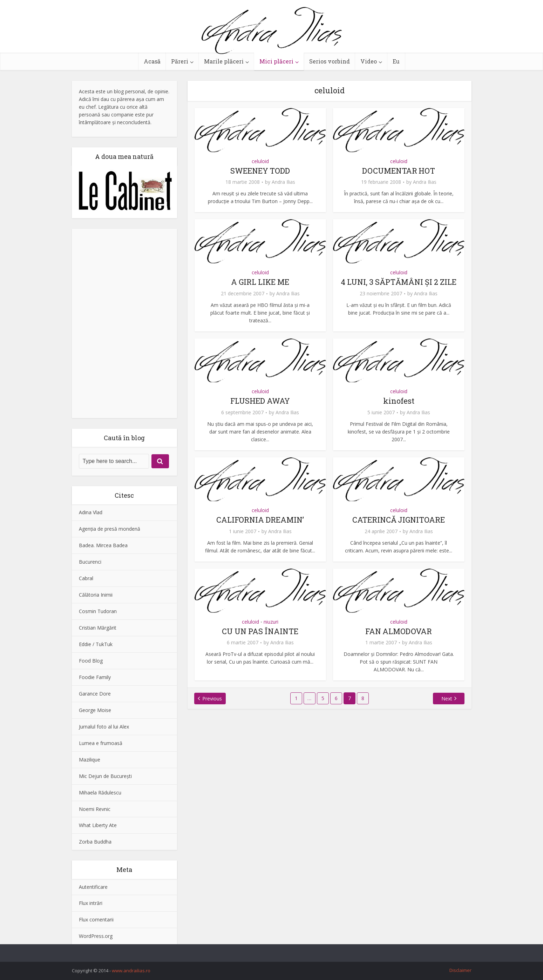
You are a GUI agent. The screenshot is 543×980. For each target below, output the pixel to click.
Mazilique (90, 760)
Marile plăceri (224, 61)
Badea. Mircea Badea (103, 545)
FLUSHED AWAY (260, 401)
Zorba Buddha (95, 842)
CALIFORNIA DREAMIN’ (260, 520)
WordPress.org (96, 936)
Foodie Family (95, 677)
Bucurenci (90, 562)
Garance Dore (95, 694)
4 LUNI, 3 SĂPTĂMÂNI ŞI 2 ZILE (399, 282)
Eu (396, 61)
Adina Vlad (91, 512)
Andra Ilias (283, 182)
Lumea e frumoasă (101, 743)
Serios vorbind (330, 61)
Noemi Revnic (95, 809)
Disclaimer (460, 970)
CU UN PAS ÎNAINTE (260, 631)
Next (446, 699)
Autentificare (93, 887)
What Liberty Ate (98, 825)
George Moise (95, 710)
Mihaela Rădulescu (100, 793)
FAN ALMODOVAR (399, 631)
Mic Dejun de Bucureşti (105, 776)
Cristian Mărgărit (98, 628)
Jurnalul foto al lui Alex (104, 727)
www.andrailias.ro (131, 971)
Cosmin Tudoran (98, 611)
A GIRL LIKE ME (260, 282)
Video (369, 61)
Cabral (86, 578)
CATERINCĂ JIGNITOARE (399, 520)
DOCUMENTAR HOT (399, 171)
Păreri (180, 61)
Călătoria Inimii (96, 595)
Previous (212, 699)
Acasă (152, 61)
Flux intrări (91, 903)
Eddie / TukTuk (96, 644)
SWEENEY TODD (260, 171)
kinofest (399, 401)
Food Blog (91, 661)
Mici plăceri (276, 61)
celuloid (260, 161)
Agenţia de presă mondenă (110, 529)
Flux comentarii (96, 919)
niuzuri (271, 622)
